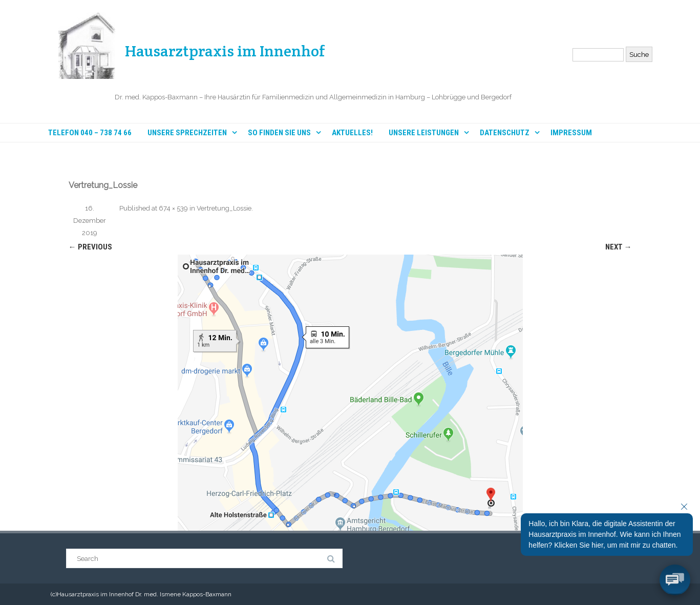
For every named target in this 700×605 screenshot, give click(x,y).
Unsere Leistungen (424, 133)
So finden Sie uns (279, 133)
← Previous (90, 247)
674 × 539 (173, 208)
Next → (619, 247)
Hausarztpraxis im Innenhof (225, 51)
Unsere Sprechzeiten (187, 133)
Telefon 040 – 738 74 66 (90, 133)
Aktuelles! (352, 133)
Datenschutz (505, 133)
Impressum (571, 133)
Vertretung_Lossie (224, 208)
